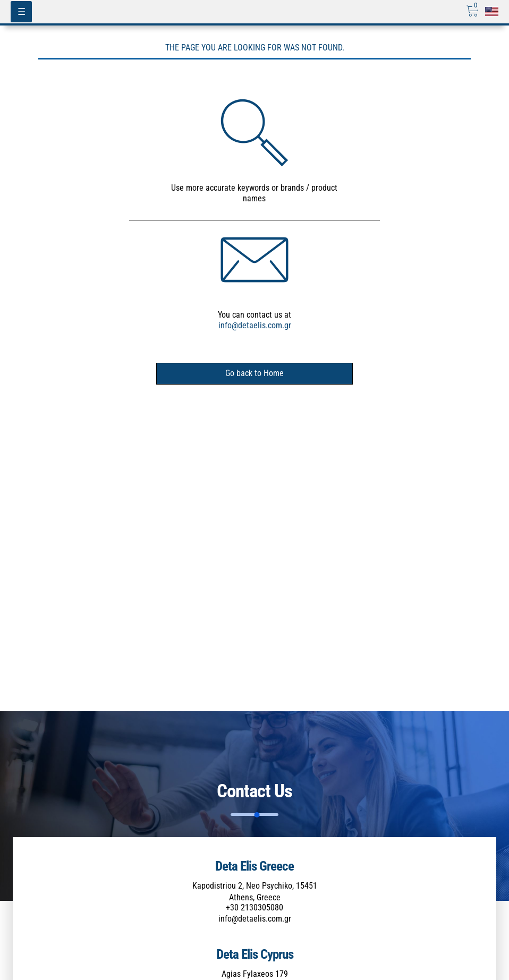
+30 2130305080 (254, 907)
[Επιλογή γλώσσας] (492, 11)
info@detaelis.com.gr (255, 325)
